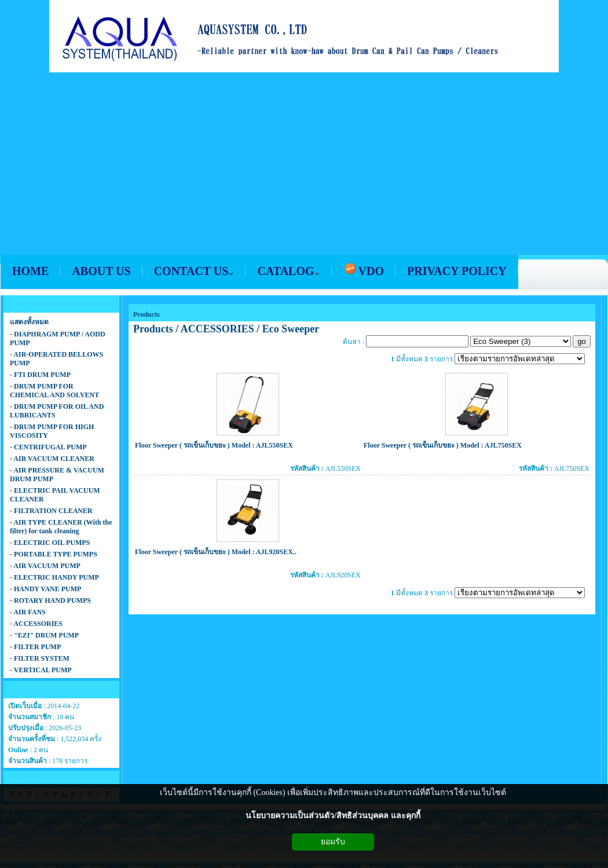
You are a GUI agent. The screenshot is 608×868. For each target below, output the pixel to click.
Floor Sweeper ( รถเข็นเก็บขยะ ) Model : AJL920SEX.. (216, 552)
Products (146, 314)
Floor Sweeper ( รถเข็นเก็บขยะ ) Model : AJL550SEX (214, 445)
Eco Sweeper (291, 329)
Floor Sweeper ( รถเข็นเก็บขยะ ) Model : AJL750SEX (443, 445)
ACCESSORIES (217, 329)
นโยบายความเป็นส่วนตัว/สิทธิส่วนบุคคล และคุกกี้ (333, 816)
